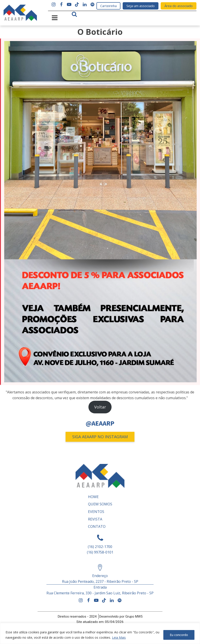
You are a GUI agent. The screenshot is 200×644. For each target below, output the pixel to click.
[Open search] (74, 14)
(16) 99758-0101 (100, 552)
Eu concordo (179, 635)
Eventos (96, 512)
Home (93, 497)
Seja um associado (141, 6)
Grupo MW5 (134, 617)
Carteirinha (108, 6)
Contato (97, 526)
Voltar (100, 407)
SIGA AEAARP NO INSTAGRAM (100, 437)
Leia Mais (119, 637)
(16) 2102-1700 (100, 547)
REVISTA (95, 519)
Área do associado (179, 6)
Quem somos (100, 504)
